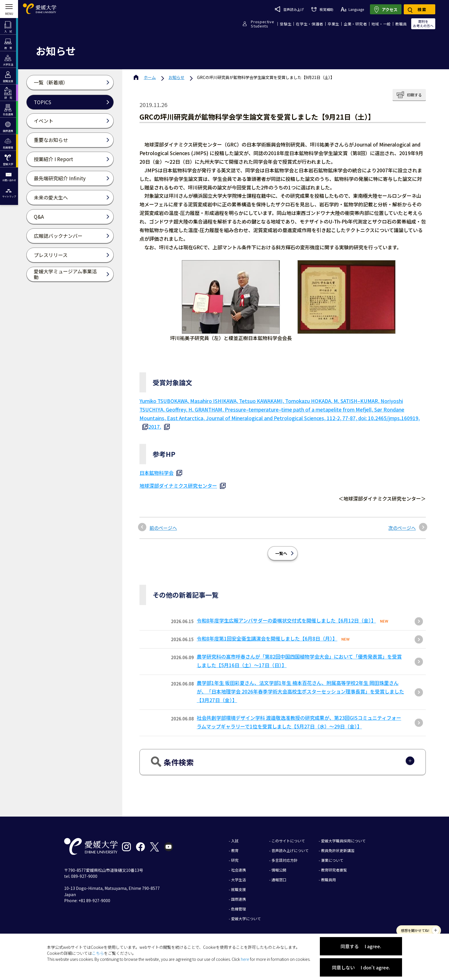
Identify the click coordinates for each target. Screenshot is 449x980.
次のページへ (402, 528)
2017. (155, 427)
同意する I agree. (361, 946)
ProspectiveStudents (262, 24)
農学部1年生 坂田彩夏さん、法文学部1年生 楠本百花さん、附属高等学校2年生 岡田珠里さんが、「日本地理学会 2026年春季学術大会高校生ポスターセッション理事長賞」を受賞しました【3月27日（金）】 (300, 691)
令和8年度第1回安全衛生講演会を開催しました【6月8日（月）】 (267, 638)
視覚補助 (322, 9)
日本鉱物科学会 (156, 473)
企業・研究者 (355, 24)
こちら (98, 953)
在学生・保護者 (310, 24)
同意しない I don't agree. (361, 967)
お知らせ (176, 77)
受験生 (286, 24)
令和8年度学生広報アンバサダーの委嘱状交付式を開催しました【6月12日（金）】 (286, 620)
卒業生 (333, 24)
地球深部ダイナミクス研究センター (178, 486)
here (245, 959)
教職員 (401, 24)
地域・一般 (381, 24)
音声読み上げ (289, 9)
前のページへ (163, 528)
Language (352, 9)
